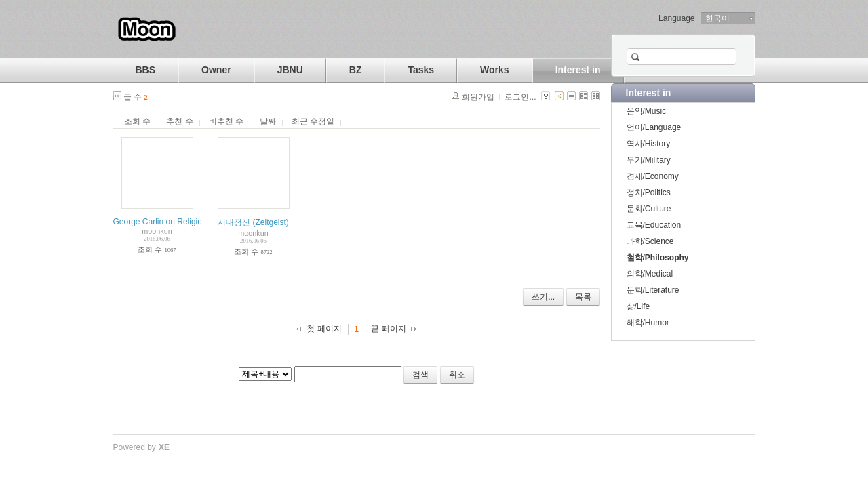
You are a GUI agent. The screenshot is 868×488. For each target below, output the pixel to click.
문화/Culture (649, 209)
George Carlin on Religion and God (177, 222)
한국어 (717, 18)
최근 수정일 (313, 121)
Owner (216, 70)
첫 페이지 (324, 329)
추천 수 (179, 121)
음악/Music (647, 111)
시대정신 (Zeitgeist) (253, 222)
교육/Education (654, 225)
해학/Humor (648, 323)
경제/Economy (653, 176)
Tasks (421, 70)
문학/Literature (653, 290)
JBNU (290, 70)
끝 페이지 (388, 329)
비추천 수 (226, 121)
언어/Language (654, 127)
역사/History (649, 144)
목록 (583, 297)
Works (495, 70)
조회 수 (137, 121)
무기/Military (649, 160)
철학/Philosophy (658, 258)
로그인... (520, 97)
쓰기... (543, 297)
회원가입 (478, 97)
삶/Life (638, 306)
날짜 (268, 121)
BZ (356, 70)
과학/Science (650, 241)
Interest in (578, 70)
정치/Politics (649, 192)
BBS (146, 70)
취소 (457, 375)
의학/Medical (650, 274)
